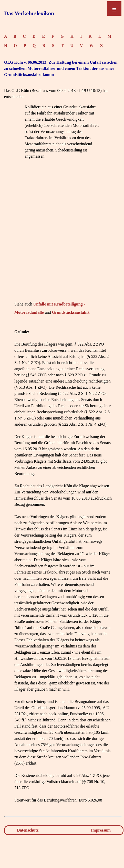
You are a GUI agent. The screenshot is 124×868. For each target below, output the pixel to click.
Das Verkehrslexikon (29, 13)
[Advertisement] (62, 238)
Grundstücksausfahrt (71, 312)
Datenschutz (28, 830)
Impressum (101, 830)
